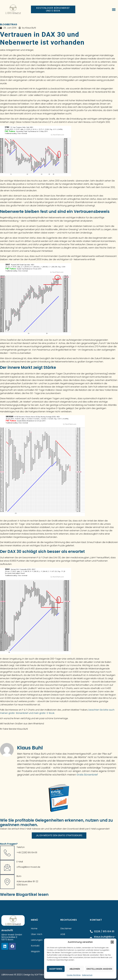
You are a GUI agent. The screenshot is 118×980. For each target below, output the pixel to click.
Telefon (21, 847)
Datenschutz (87, 975)
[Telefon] (7, 853)
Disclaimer (66, 928)
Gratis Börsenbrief (87, 775)
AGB (63, 934)
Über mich (37, 934)
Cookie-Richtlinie (74, 975)
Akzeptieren (56, 969)
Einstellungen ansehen (99, 969)
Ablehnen (75, 969)
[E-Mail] (7, 867)
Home (34, 928)
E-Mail (20, 862)
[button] (112, 942)
